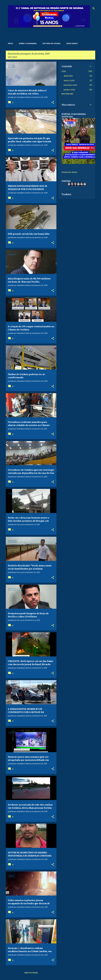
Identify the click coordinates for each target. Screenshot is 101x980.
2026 (64, 71)
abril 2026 (68, 76)
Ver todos (12, 57)
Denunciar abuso (69, 172)
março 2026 (69, 80)
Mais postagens (31, 973)
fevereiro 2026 (70, 85)
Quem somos (72, 43)
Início (10, 43)
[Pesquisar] (94, 8)
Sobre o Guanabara (28, 43)
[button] (53, 103)
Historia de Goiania (51, 43)
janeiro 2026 (69, 90)
